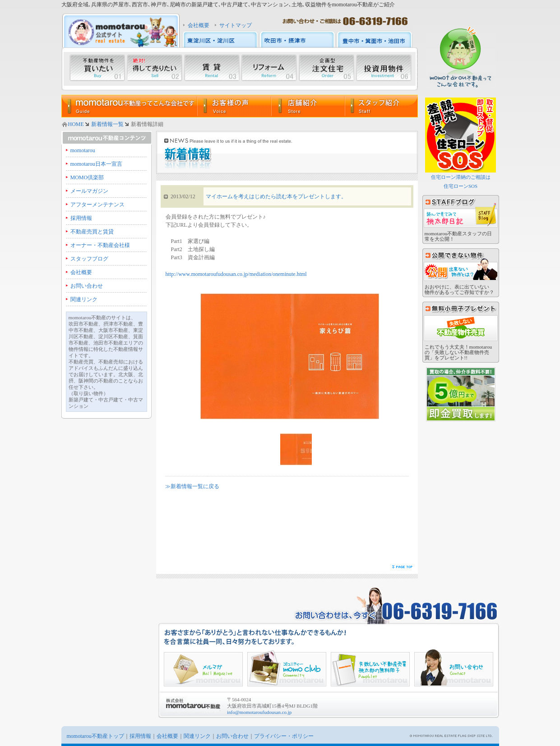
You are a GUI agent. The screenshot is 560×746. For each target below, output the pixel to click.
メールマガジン (89, 191)
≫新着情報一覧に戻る (192, 486)
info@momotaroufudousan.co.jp (259, 712)
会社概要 (199, 25)
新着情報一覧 (107, 124)
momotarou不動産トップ (95, 736)
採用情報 (81, 218)
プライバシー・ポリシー (284, 736)
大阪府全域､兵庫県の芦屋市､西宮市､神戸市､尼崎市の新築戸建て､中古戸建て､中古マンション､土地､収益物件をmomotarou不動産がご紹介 (228, 5)
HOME (76, 124)
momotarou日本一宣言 (96, 164)
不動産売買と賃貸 (92, 232)
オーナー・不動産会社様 (100, 245)
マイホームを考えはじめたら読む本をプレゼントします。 (276, 196)
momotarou (83, 150)
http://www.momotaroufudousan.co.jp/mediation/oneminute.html (236, 274)
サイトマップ (236, 25)
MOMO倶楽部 (87, 177)
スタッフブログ (89, 259)
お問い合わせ (87, 286)
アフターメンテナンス (97, 205)
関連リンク (84, 299)
